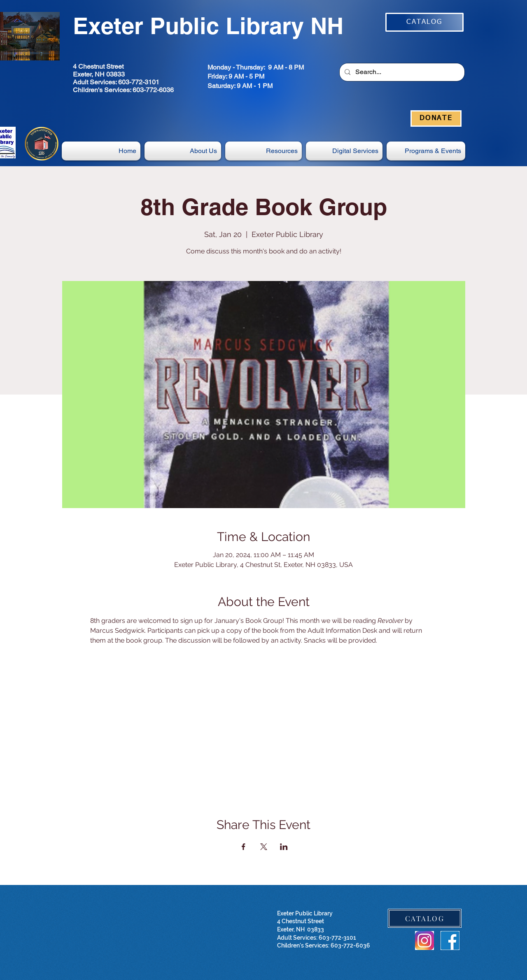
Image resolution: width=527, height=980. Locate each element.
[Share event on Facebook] (244, 847)
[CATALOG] (424, 22)
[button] (344, 151)
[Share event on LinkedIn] (284, 847)
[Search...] (401, 72)
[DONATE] (436, 118)
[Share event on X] (264, 847)
